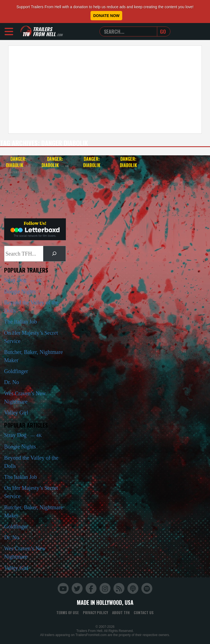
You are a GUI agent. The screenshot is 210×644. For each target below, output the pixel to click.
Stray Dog (23, 280)
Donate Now (106, 16)
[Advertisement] (105, 90)
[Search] (54, 254)
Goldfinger (16, 371)
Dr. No (11, 382)
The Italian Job (21, 322)
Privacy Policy (95, 612)
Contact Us (144, 612)
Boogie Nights (20, 291)
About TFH (121, 612)
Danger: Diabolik (18, 165)
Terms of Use (68, 612)
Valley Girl (16, 413)
